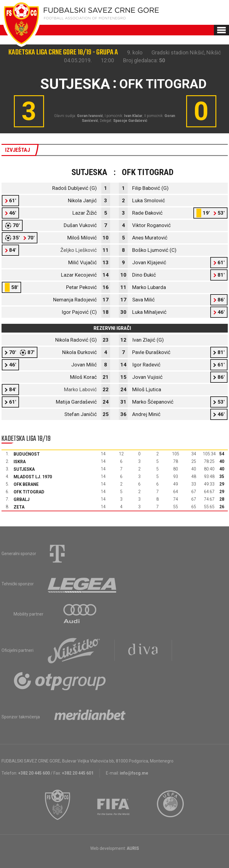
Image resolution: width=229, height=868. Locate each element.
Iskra (20, 462)
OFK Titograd (29, 492)
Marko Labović (80, 389)
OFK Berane (26, 484)
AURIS (133, 848)
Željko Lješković (79, 250)
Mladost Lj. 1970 (33, 477)
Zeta (19, 507)
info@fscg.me (134, 773)
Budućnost (27, 454)
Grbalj (22, 499)
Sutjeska (24, 469)
